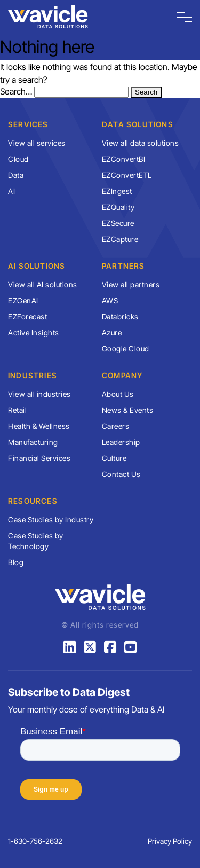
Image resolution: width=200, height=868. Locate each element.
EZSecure (118, 223)
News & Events (128, 410)
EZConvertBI (124, 159)
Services (28, 124)
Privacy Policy (170, 841)
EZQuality (118, 207)
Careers (116, 426)
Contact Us (121, 474)
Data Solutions (138, 124)
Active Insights (34, 333)
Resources (33, 501)
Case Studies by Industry (51, 519)
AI (11, 191)
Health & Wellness (39, 426)
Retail (17, 410)
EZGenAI (23, 300)
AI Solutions (37, 266)
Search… (16, 91)
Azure (112, 333)
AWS (110, 300)
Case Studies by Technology (36, 541)
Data (16, 175)
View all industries (39, 394)
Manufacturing (33, 442)
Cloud (18, 159)
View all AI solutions (43, 284)
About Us (118, 394)
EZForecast (27, 316)
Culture (114, 458)
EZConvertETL (127, 175)
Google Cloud (126, 349)
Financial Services (39, 458)
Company (122, 375)
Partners (123, 266)
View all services (37, 143)
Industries (33, 375)
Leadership (121, 442)
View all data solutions (141, 143)
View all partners (131, 284)
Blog (16, 562)
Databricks (120, 316)
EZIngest (117, 191)
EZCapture (120, 239)
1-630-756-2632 (35, 841)
